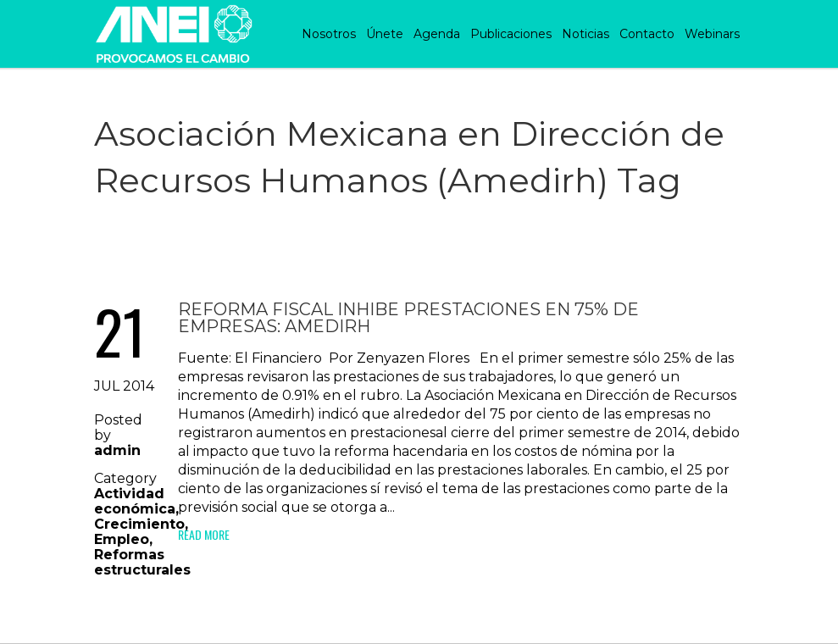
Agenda (437, 34)
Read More (204, 534)
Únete (385, 34)
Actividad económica (135, 501)
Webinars (712, 34)
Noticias (585, 34)
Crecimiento (139, 524)
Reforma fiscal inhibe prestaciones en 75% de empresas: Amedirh (408, 318)
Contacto (647, 34)
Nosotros (329, 34)
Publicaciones (511, 34)
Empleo (122, 539)
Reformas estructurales (142, 562)
